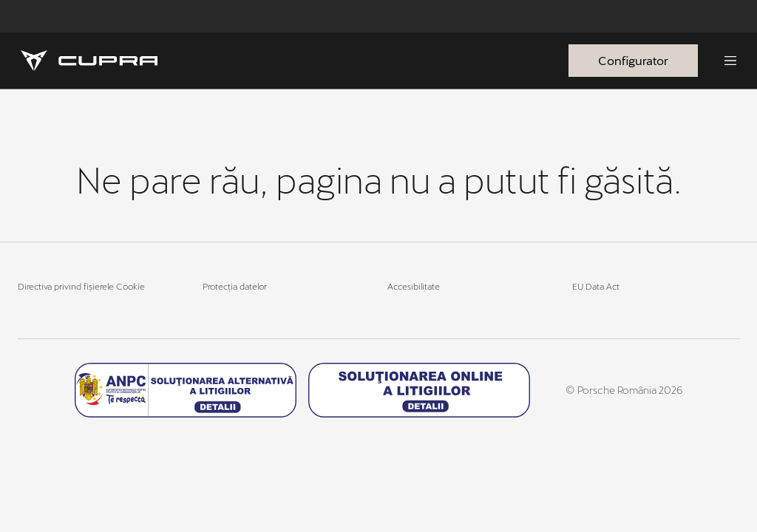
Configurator (633, 60)
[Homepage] (89, 61)
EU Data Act (596, 286)
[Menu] (730, 61)
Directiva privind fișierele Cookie (81, 286)
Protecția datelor (235, 286)
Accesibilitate (414, 286)
